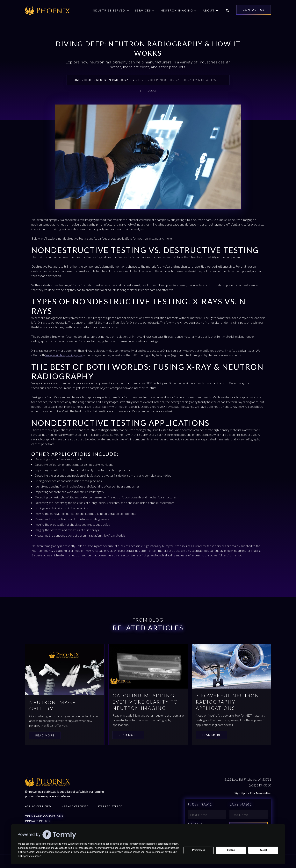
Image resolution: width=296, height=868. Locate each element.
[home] (47, 11)
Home (76, 80)
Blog (89, 80)
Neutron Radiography (116, 80)
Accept (263, 850)
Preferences (199, 850)
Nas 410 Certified (75, 806)
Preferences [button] (33, 856)
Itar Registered (110, 806)
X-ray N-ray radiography (64, 355)
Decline (231, 850)
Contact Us (254, 10)
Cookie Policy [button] (116, 852)
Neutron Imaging (177, 10)
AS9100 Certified (38, 806)
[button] (110, 11)
